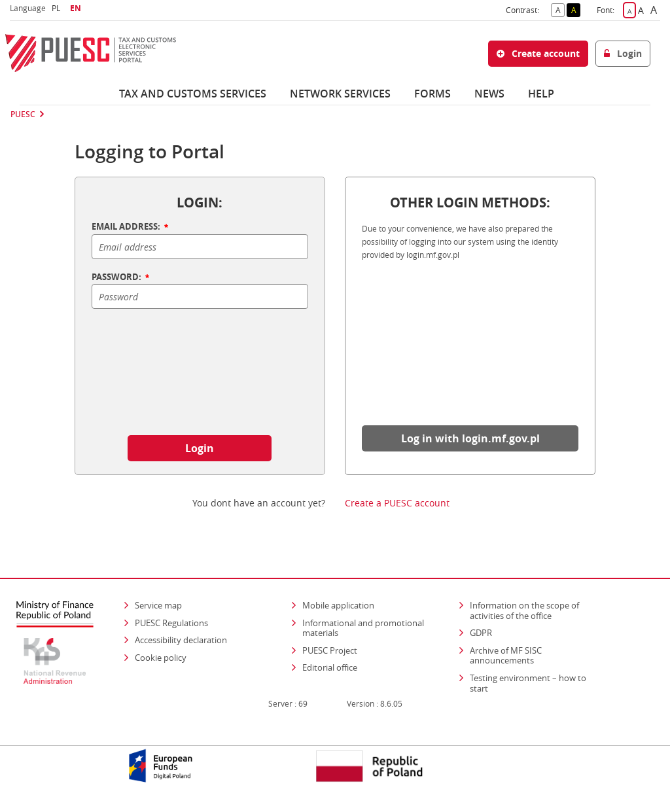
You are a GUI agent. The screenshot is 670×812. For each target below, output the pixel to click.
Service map (158, 605)
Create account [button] (538, 53)
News (489, 94)
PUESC (23, 115)
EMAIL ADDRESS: (131, 227)
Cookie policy (161, 658)
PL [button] (58, 8)
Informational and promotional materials (363, 628)
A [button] (560, 9)
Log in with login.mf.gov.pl (470, 438)
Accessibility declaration (181, 640)
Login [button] (623, 53)
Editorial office (330, 667)
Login (200, 448)
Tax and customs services (193, 94)
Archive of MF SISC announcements (506, 656)
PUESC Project (330, 650)
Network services (340, 94)
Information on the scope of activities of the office (537, 610)
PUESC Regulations (171, 623)
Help (541, 94)
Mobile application (338, 605)
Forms (432, 94)
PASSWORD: (121, 277)
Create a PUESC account (397, 503)
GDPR (481, 633)
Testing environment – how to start (528, 683)
